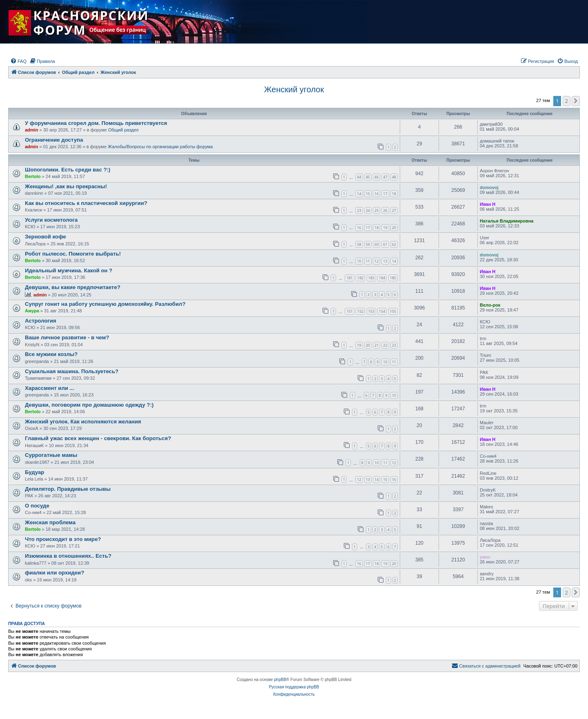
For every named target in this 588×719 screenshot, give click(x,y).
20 (394, 228)
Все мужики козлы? (51, 354)
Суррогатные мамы (51, 455)
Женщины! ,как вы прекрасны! (66, 186)
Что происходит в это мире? (63, 539)
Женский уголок (294, 89)
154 (382, 311)
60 (376, 244)
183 (371, 278)
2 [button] (567, 101)
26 (385, 210)
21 (376, 345)
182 (360, 278)
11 (368, 261)
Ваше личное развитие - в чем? (67, 337)
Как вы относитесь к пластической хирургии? (86, 203)
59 (368, 244)
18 (394, 194)
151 (349, 311)
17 (385, 194)
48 (394, 177)
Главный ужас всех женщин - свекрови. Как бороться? (98, 438)
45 (368, 177)
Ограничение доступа (54, 140)
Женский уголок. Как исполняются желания (83, 422)
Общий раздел (124, 130)
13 (385, 261)
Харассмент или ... (50, 388)
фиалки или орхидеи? (55, 573)
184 (382, 278)
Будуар (35, 472)
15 (368, 194)
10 (359, 261)
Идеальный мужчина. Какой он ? (69, 270)
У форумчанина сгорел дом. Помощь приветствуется (96, 123)
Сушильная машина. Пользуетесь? (72, 371)
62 (394, 244)
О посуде (37, 506)
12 (376, 261)
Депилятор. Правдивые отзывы (68, 489)
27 (394, 210)
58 (359, 244)
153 (371, 311)
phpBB (280, 680)
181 (349, 278)
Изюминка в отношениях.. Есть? (68, 556)
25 (376, 210)
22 (385, 345)
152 (360, 311)
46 (376, 177)
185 (393, 278)
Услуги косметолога (51, 220)
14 (359, 194)
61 (385, 244)
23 (359, 210)
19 (385, 228)
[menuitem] (18, 61)
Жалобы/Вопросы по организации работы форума (160, 147)
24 (368, 210)
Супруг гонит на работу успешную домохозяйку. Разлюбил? (105, 304)
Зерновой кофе (46, 237)
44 (359, 177)
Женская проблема (50, 522)
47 (385, 177)
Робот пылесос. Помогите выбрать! (73, 254)
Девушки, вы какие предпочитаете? (73, 287)
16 (376, 194)
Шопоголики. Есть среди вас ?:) (68, 170)
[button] (576, 101)
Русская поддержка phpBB (294, 687)
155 (393, 311)
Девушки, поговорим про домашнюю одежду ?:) (89, 405)
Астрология (40, 321)
